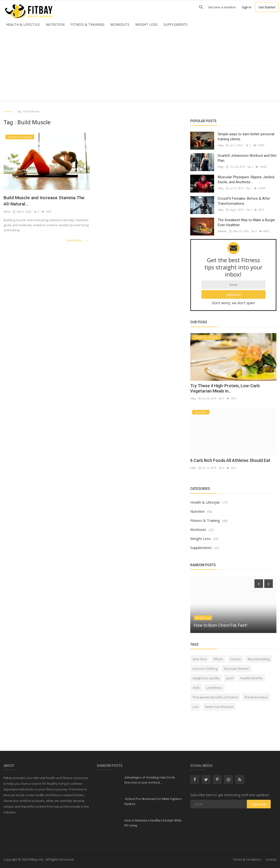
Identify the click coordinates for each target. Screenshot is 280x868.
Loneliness (214, 686)
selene (222, 231)
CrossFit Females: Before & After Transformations (244, 201)
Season (235, 657)
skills (196, 686)
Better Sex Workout (219, 705)
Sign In (247, 7)
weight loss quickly (206, 676)
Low (195, 705)
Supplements (176, 24)
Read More (79, 241)
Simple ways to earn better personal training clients (246, 137)
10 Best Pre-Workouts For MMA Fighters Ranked (153, 800)
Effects (218, 657)
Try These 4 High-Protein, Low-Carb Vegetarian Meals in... (225, 387)
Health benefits (252, 676)
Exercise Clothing (205, 667)
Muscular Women (237, 667)
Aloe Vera (200, 657)
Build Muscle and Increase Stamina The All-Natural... (45, 201)
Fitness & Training (87, 24)
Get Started (267, 7)
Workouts (120, 24)
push (230, 676)
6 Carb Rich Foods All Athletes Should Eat (230, 459)
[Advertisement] (140, 67)
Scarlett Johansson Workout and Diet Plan (247, 158)
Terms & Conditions (247, 858)
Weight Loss (146, 24)
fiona (7, 213)
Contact (271, 858)
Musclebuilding (259, 657)
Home (8, 111)
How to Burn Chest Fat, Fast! (221, 624)
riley (221, 145)
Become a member (222, 7)
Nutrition (55, 24)
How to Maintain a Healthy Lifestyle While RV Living (153, 821)
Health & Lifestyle (23, 24)
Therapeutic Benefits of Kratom (215, 695)
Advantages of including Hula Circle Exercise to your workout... (150, 778)
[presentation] (259, 582)
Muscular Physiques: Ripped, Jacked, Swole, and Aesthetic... (246, 180)
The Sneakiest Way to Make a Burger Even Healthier (246, 222)
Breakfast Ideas (256, 695)
